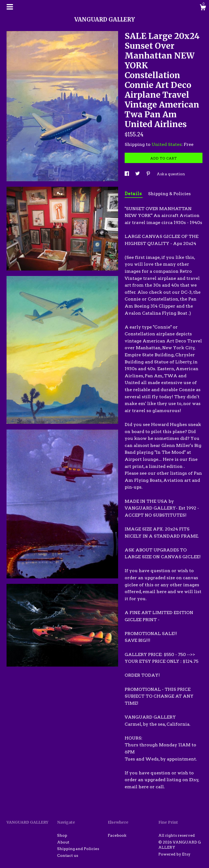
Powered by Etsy (174, 854)
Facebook (117, 835)
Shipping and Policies (78, 849)
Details (134, 194)
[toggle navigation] (10, 7)
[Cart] (203, 8)
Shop (62, 835)
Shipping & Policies (169, 194)
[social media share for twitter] (138, 174)
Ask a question (171, 174)
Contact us (68, 855)
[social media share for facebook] (127, 174)
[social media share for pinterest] (149, 174)
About (63, 842)
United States (167, 144)
